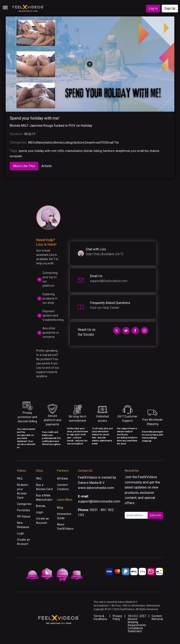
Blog (60, 508)
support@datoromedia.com (99, 501)
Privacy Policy (117, 618)
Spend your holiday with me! (35, 118)
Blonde (58, 143)
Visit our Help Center (105, 308)
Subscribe (155, 515)
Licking (68, 143)
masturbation (74, 151)
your (31, 151)
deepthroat (123, 151)
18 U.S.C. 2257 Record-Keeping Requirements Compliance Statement (137, 624)
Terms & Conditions (100, 618)
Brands (41, 506)
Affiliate (63, 479)
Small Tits (112, 143)
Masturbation (45, 143)
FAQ (20, 479)
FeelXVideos (148, 477)
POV (103, 143)
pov (133, 151)
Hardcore (79, 143)
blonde (88, 151)
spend (23, 151)
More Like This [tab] (24, 166)
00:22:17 (30, 134)
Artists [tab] (47, 166)
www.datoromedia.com (96, 488)
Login (21, 533)
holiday (39, 151)
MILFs (32, 143)
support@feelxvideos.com (109, 281)
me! (54, 151)
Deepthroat (92, 143)
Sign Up (170, 8)
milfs (61, 151)
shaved (154, 151)
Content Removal (157, 618)
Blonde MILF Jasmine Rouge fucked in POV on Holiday (51, 125)
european (16, 156)
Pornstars (24, 510)
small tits (143, 151)
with (47, 151)
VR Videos (24, 516)
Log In (153, 8)
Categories (24, 504)
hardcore (109, 151)
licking (98, 151)
